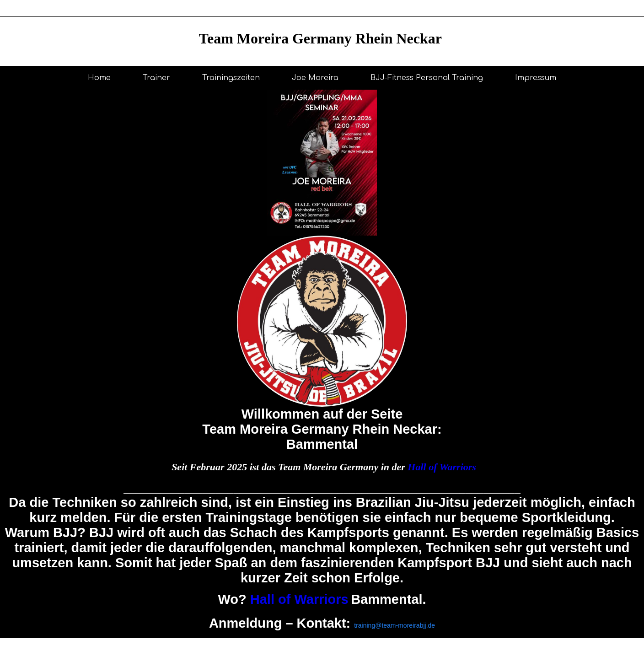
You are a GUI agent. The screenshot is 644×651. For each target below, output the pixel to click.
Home (99, 78)
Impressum (536, 78)
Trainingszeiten (231, 78)
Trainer (156, 78)
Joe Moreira (315, 78)
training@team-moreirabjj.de (394, 625)
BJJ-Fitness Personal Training (427, 78)
